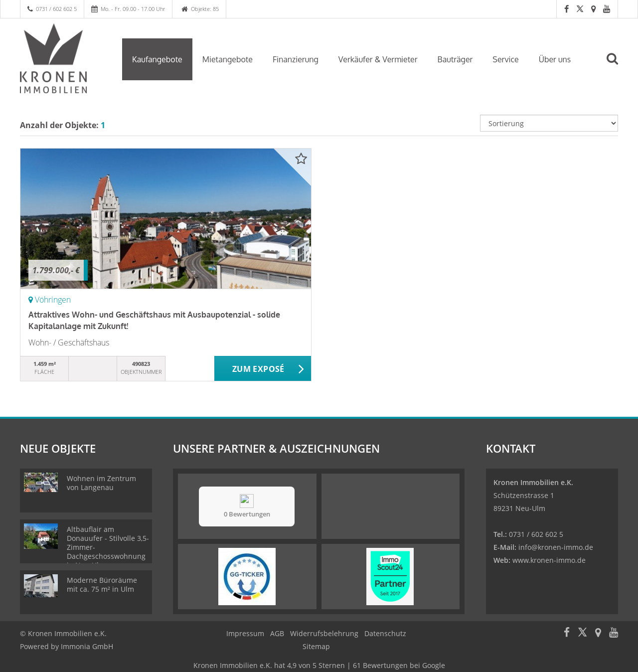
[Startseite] (64, 58)
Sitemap (316, 646)
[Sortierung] (549, 123)
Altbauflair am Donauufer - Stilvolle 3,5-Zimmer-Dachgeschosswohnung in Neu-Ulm (108, 547)
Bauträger (455, 59)
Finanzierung (296, 59)
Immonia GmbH (87, 646)
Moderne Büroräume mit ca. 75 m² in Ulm (102, 585)
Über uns (555, 59)
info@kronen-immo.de (556, 547)
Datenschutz (385, 633)
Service (505, 59)
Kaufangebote (157, 59)
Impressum (245, 633)
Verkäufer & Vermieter (378, 59)
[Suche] (617, 66)
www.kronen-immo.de (549, 560)
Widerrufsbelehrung (324, 633)
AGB (277, 633)
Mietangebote (228, 59)
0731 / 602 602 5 (56, 9)
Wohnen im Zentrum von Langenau (101, 483)
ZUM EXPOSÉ (258, 369)
